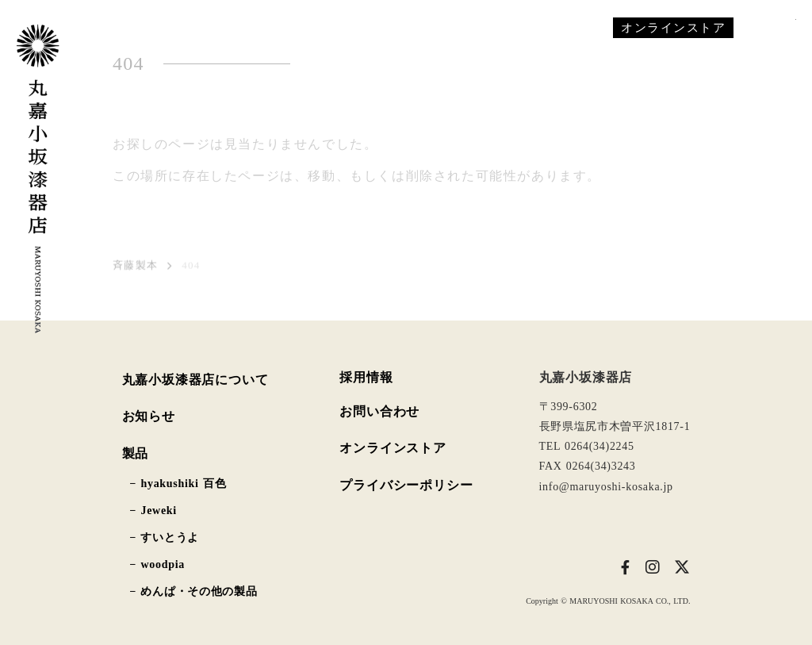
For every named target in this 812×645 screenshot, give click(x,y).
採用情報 (366, 378)
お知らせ (149, 416)
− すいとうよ (165, 538)
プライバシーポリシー (406, 485)
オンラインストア (393, 448)
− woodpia (157, 565)
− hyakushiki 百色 (178, 484)
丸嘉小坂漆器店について (195, 380)
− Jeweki (153, 511)
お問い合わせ (379, 411)
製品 (136, 453)
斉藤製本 (135, 268)
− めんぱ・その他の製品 (194, 592)
